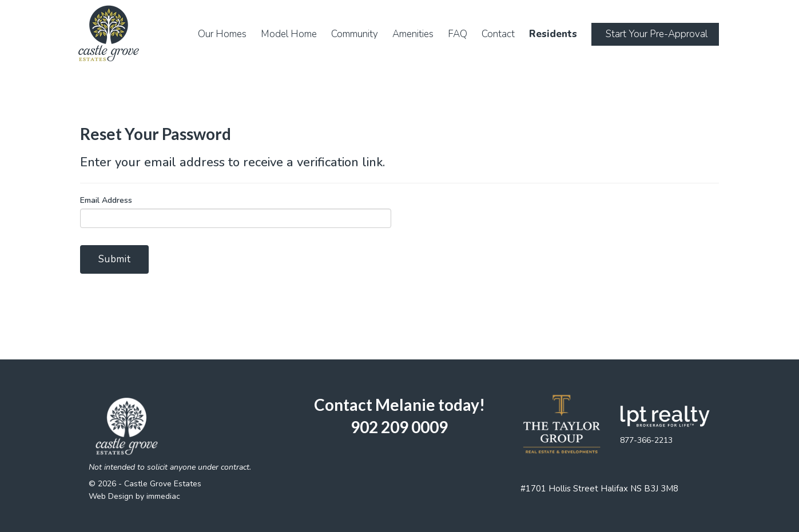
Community (355, 34)
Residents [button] (553, 34)
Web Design (111, 496)
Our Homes (222, 34)
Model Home (289, 34)
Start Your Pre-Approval (657, 34)
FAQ (458, 34)
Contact (498, 34)
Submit (115, 259)
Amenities (413, 34)
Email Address (106, 200)
